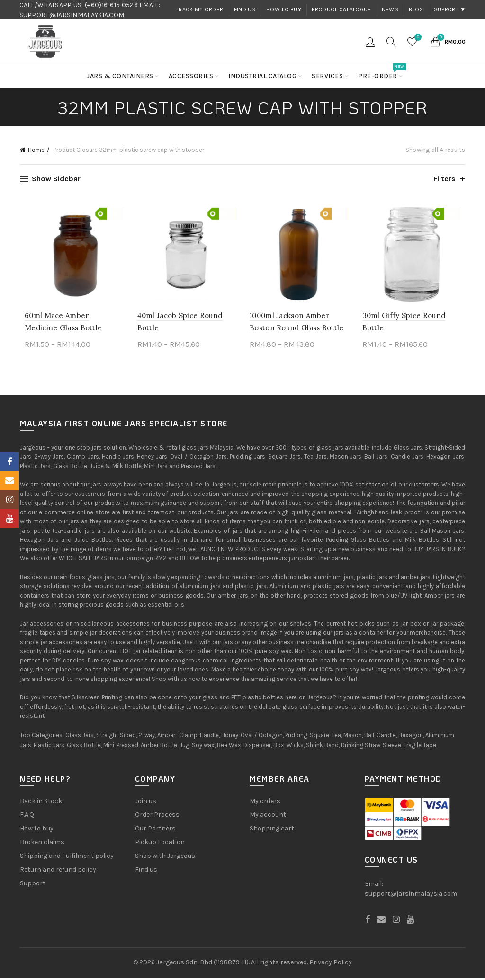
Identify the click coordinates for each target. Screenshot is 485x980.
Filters (445, 179)
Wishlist (417, 38)
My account (268, 817)
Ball (369, 737)
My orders (265, 803)
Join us (146, 803)
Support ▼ (450, 9)
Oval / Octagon (262, 737)
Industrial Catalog (262, 76)
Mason (353, 737)
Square (319, 737)
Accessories (191, 76)
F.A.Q (27, 817)
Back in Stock (41, 803)
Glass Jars (80, 737)
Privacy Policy (331, 965)
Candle (386, 737)
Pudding (296, 737)
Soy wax (203, 747)
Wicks (295, 747)
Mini (109, 747)
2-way (147, 737)
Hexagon (411, 737)
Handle (209, 737)
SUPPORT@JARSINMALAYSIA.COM (72, 15)
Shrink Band (322, 747)
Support (33, 886)
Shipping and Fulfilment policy (67, 858)
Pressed (127, 747)
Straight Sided (116, 737)
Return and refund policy (58, 872)
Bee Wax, (229, 747)
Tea (336, 737)
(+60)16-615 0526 (111, 5)
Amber (166, 737)
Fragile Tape (420, 747)
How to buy (284, 9)
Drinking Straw (361, 747)
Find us (245, 9)
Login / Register (370, 42)
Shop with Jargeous (165, 858)
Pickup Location (160, 844)
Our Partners (155, 831)
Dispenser (257, 747)
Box (279, 747)
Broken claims (42, 844)
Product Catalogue (341, 9)
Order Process (157, 817)
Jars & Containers (120, 76)
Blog (416, 9)
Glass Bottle (84, 747)
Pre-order (381, 72)
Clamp (188, 737)
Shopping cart (272, 831)
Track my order (199, 9)
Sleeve (392, 747)
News (390, 9)
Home (36, 150)
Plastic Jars (49, 747)
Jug (184, 747)
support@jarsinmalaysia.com (411, 896)
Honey (230, 737)
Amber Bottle (159, 747)
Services (327, 76)
